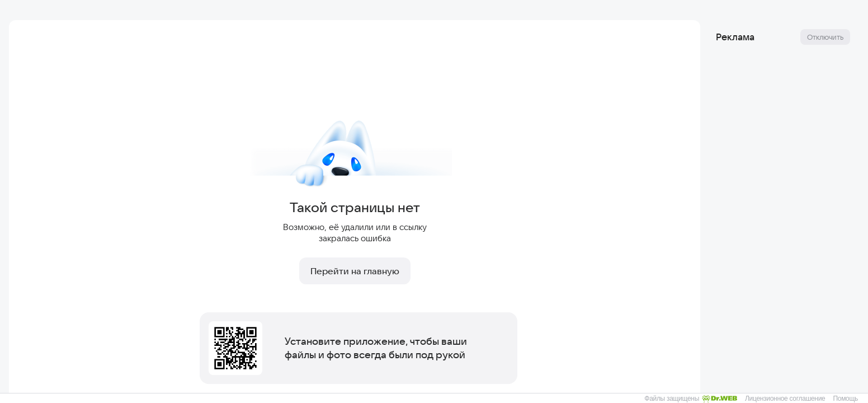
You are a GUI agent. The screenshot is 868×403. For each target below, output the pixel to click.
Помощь (845, 399)
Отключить (825, 37)
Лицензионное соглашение (785, 399)
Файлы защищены (691, 399)
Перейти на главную (355, 271)
